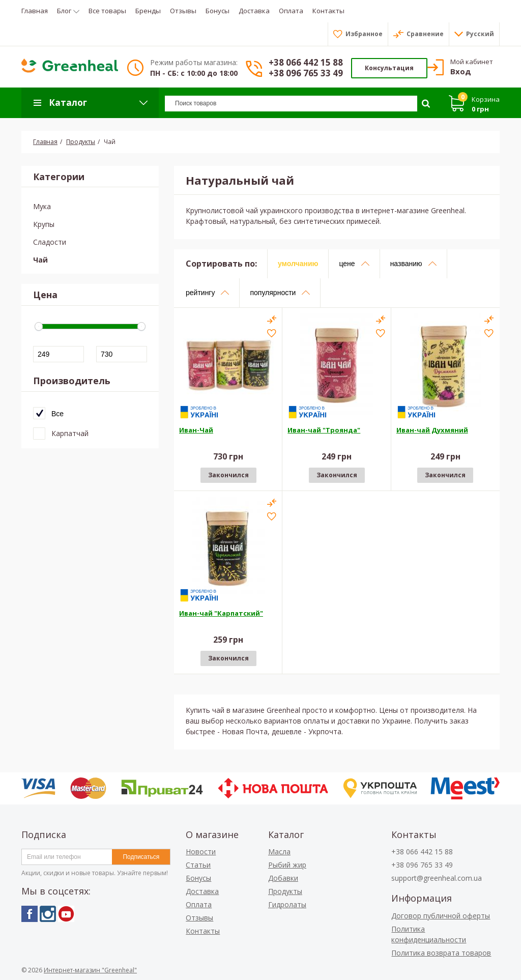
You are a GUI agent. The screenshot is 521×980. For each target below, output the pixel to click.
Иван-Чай (196, 430)
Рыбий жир (287, 865)
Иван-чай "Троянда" (324, 430)
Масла (279, 852)
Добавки (283, 878)
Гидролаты (287, 904)
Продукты (285, 891)
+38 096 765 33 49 (306, 73)
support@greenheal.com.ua (437, 878)
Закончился (228, 475)
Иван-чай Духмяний (432, 430)
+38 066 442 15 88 (306, 62)
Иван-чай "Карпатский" (221, 613)
